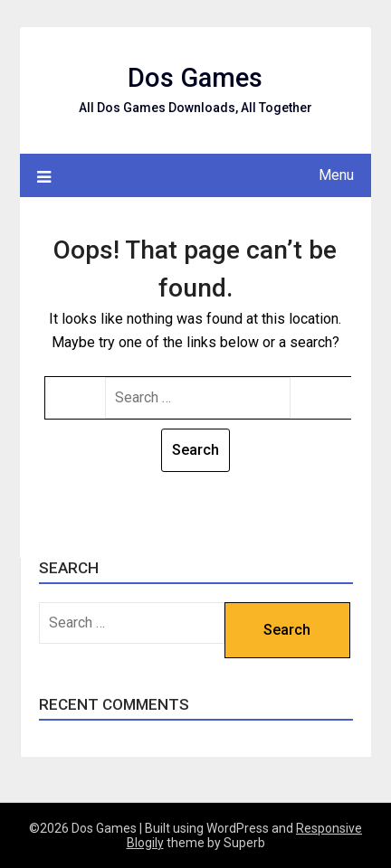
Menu (336, 175)
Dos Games (195, 78)
